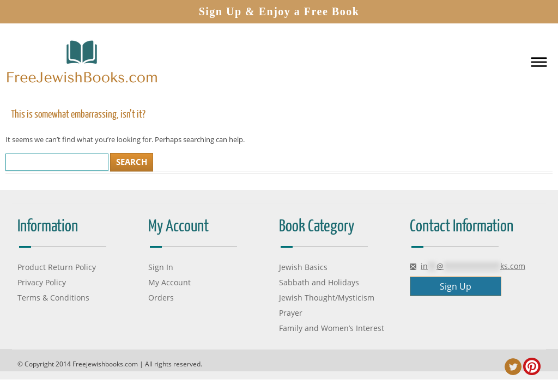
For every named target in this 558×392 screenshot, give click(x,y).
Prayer (291, 313)
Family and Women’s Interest (332, 328)
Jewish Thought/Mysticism (327, 298)
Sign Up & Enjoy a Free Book (279, 11)
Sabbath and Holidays (319, 282)
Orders (161, 298)
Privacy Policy (42, 282)
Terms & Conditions (53, 298)
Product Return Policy (57, 267)
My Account (169, 282)
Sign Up (456, 286)
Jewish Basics (303, 267)
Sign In (161, 267)
